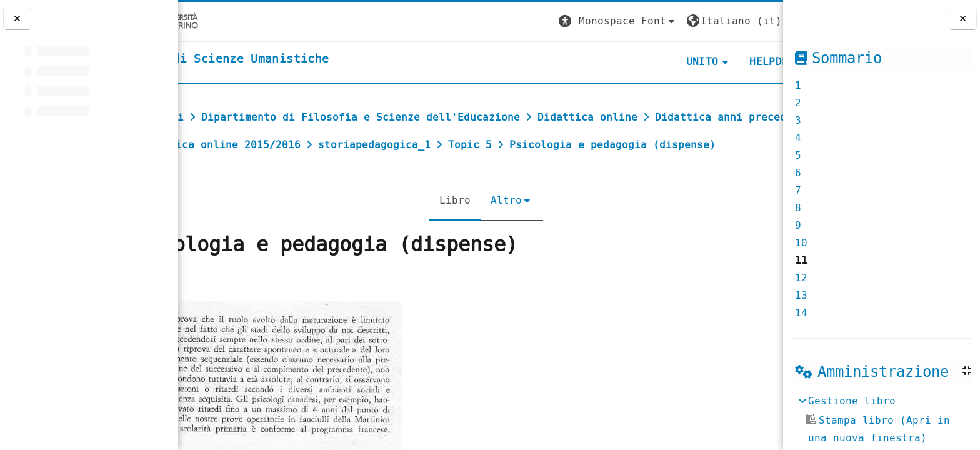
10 (801, 243)
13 (801, 295)
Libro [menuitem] (449, 228)
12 (801, 278)
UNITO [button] (634, 62)
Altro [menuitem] (501, 228)
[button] (549, 22)
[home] (283, 59)
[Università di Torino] (217, 21)
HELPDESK (707, 62)
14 (801, 313)
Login (757, 21)
